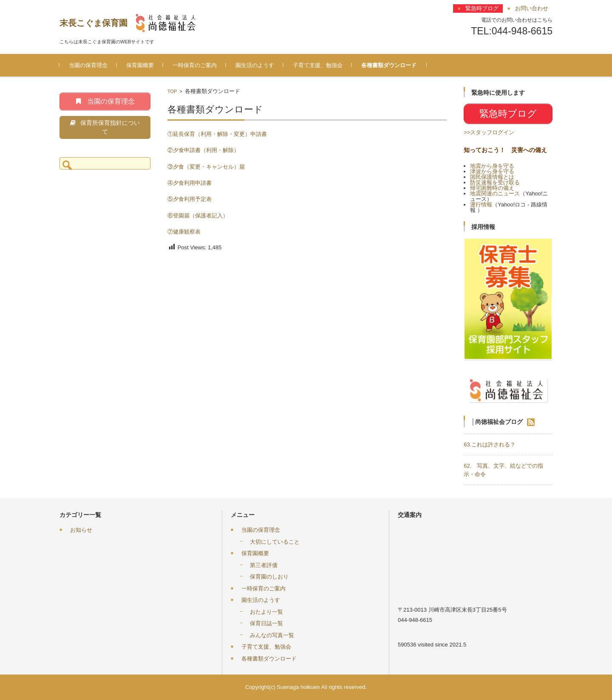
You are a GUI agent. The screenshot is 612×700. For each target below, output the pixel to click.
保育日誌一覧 (266, 623)
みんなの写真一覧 (272, 635)
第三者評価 (264, 565)
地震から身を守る (492, 166)
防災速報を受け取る (495, 182)
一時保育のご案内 (195, 65)
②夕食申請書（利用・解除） (203, 150)
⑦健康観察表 (184, 232)
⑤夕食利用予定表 (190, 199)
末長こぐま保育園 (93, 23)
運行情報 (481, 205)
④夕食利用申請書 (190, 183)
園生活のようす (255, 65)
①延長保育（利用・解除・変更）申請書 (217, 134)
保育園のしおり (269, 577)
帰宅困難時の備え (492, 188)
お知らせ (81, 530)
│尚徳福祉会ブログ (497, 421)
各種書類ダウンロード (389, 65)
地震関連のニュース (495, 193)
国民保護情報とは (492, 177)
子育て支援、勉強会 (318, 65)
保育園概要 (140, 65)
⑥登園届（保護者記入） (198, 216)
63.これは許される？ (490, 445)
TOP (172, 91)
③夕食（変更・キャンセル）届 (206, 167)
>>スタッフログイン (489, 132)
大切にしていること (275, 542)
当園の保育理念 (88, 65)
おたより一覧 (266, 612)
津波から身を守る (492, 171)
